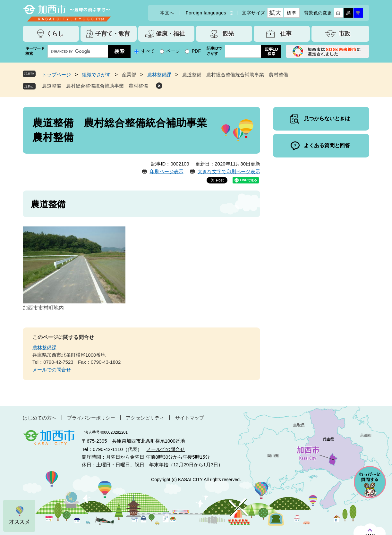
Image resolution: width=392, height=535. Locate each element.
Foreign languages (206, 13)
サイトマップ (190, 418)
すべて (148, 51)
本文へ (167, 13)
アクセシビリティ (145, 418)
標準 (291, 13)
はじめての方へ (40, 418)
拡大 (275, 13)
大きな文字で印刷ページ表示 (229, 171)
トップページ (56, 75)
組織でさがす (96, 75)
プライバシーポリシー (91, 418)
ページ (173, 51)
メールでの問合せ (52, 370)
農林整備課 (159, 75)
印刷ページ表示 (167, 171)
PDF (196, 51)
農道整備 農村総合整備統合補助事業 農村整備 (97, 86)
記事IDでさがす (214, 51)
